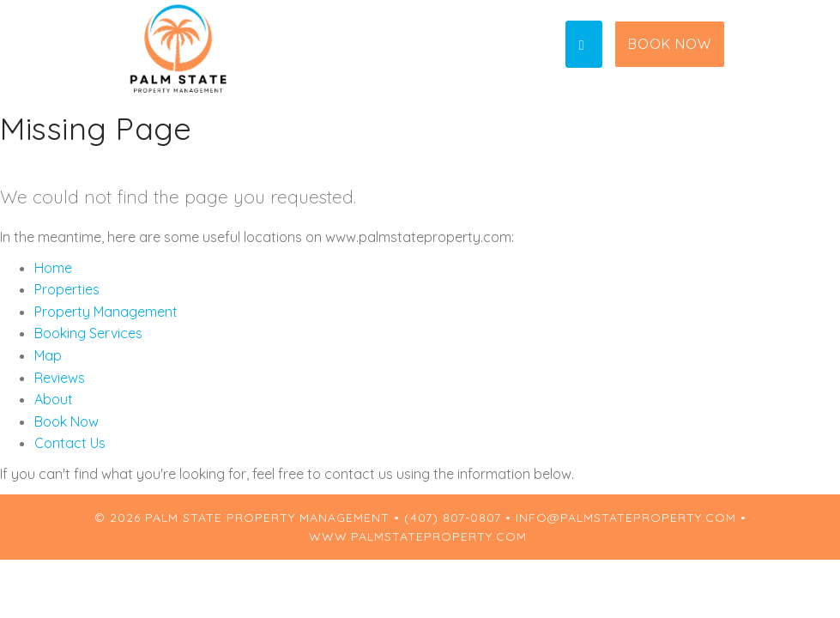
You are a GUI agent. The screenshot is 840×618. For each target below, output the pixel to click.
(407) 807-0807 (453, 518)
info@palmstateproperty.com (626, 518)
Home (53, 268)
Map (48, 355)
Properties (67, 289)
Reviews (60, 378)
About (54, 399)
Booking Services (88, 333)
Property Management (106, 312)
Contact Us (70, 443)
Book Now (670, 44)
